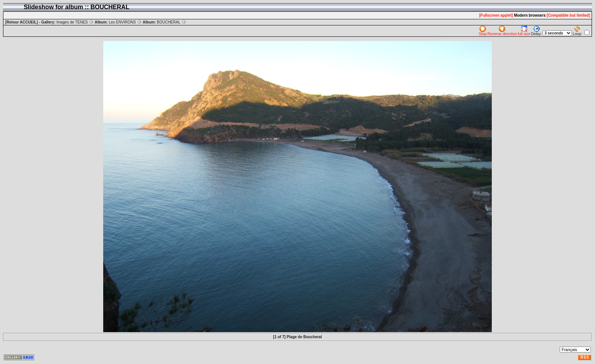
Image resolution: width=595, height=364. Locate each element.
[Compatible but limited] (568, 15)
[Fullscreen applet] (496, 15)
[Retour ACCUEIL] (22, 22)
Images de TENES (75, 22)
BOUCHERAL (172, 22)
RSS (585, 357)
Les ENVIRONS (125, 22)
